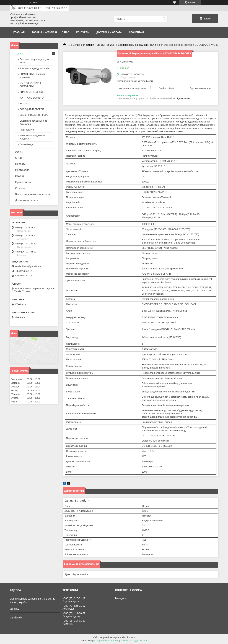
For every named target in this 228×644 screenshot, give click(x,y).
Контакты (83, 32)
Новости (20, 164)
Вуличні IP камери (84, 45)
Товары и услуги (43, 32)
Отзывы (20, 188)
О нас (66, 32)
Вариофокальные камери (133, 45)
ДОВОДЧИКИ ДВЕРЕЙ (32, 109)
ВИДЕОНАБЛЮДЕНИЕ (32, 92)
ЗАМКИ (24, 103)
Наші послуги (27, 130)
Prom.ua (131, 637)
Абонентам (136, 32)
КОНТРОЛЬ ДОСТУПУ (32, 98)
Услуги (19, 152)
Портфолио (22, 170)
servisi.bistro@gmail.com (28, 266)
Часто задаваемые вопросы (33, 194)
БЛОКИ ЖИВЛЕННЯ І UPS (34, 115)
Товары (20, 53)
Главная (19, 32)
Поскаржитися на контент (106, 641)
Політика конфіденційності (134, 641)
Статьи (20, 176)
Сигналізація (26, 144)
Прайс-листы (23, 182)
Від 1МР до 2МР (106, 45)
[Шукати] (164, 19)
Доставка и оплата (109, 32)
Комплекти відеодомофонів (34, 68)
